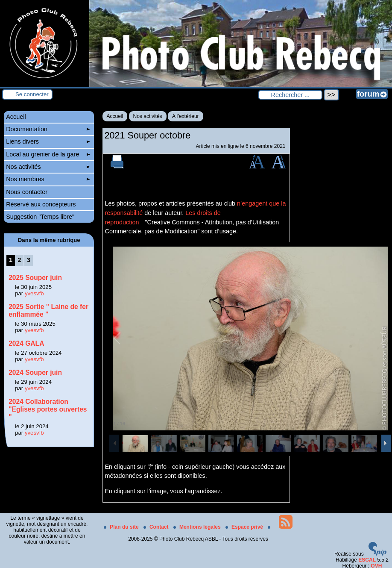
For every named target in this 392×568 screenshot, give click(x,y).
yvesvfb (34, 293)
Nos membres (48, 179)
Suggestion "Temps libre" (40, 217)
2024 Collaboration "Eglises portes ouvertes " (48, 409)
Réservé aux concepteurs (41, 204)
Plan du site (122, 527)
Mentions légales (198, 527)
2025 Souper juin (35, 278)
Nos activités (148, 116)
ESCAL (367, 560)
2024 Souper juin (35, 372)
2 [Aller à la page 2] (19, 260)
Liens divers (48, 141)
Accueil (115, 116)
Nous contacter (27, 192)
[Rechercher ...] (290, 95)
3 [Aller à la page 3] (29, 260)
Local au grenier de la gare (48, 154)
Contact (157, 527)
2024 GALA (26, 343)
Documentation (48, 129)
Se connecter (32, 94)
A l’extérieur (186, 116)
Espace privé (245, 527)
